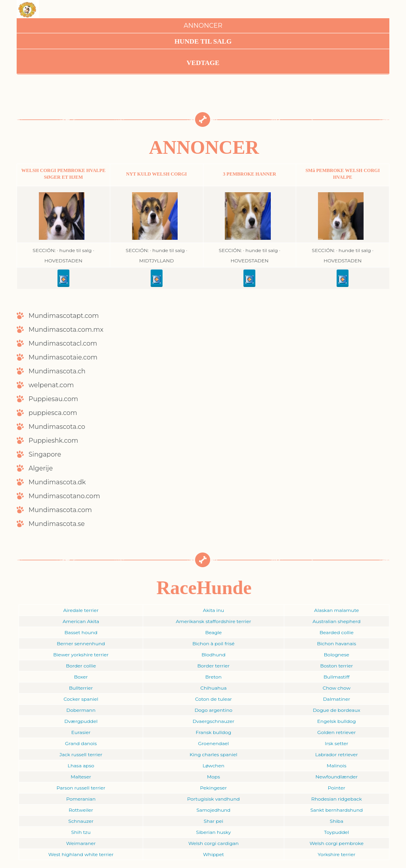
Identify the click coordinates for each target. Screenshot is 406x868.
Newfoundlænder (337, 777)
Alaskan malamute (336, 610)
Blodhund (213, 655)
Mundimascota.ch (57, 371)
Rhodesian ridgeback (337, 799)
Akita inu (214, 610)
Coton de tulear (214, 699)
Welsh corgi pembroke (337, 843)
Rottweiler (81, 810)
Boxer (81, 677)
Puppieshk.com (53, 441)
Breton (214, 677)
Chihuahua (213, 688)
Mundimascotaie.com (63, 357)
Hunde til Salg (203, 41)
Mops (214, 777)
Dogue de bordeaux (337, 710)
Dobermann (81, 710)
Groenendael (213, 743)
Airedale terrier (81, 610)
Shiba (337, 821)
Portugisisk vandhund (214, 799)
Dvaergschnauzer (214, 721)
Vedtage (203, 63)
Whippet (214, 854)
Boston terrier (337, 666)
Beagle (213, 632)
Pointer (337, 788)
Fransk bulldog (214, 732)
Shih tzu (81, 832)
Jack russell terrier (81, 754)
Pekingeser (214, 788)
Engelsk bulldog (337, 721)
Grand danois (81, 743)
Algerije (41, 468)
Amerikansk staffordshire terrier (213, 621)
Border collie (81, 666)
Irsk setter (336, 743)
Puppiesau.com (53, 399)
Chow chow (337, 688)
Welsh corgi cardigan (214, 843)
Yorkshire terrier (336, 854)
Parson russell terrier (81, 788)
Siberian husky (214, 832)
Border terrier (214, 666)
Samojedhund (213, 810)
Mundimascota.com (60, 510)
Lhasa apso (81, 766)
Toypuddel (336, 832)
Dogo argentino (214, 710)
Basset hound (81, 632)
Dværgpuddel (81, 721)
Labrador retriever (337, 754)
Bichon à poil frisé (213, 643)
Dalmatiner (337, 699)
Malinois (337, 766)
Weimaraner (81, 843)
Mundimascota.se (57, 524)
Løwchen (214, 766)
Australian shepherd (336, 621)
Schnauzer (81, 821)
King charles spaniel (213, 754)
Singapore (45, 454)
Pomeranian (81, 799)
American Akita (81, 621)
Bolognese (337, 655)
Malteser (81, 777)
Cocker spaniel (81, 699)
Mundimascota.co (57, 427)
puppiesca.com (53, 413)
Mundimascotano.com (64, 496)
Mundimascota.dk (57, 482)
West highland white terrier (81, 854)
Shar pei (214, 821)
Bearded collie (337, 632)
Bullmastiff (337, 677)
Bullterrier (81, 688)
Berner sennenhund (81, 643)
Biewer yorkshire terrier (81, 655)
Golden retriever (336, 732)
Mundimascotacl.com (63, 343)
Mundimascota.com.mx (66, 330)
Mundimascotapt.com (64, 316)
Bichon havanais (337, 643)
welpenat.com (51, 385)
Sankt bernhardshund (337, 810)
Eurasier (81, 732)
